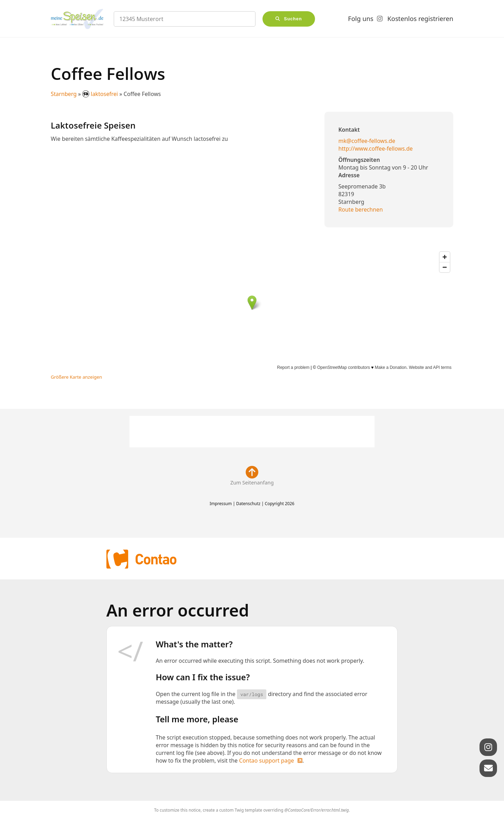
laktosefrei (101, 94)
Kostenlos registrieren (420, 19)
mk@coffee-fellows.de (367, 141)
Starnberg (64, 94)
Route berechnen (361, 209)
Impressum (221, 503)
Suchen (293, 19)
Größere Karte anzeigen (76, 377)
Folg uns (360, 19)
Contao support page (267, 760)
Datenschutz (248, 503)
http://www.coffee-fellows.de (376, 149)
